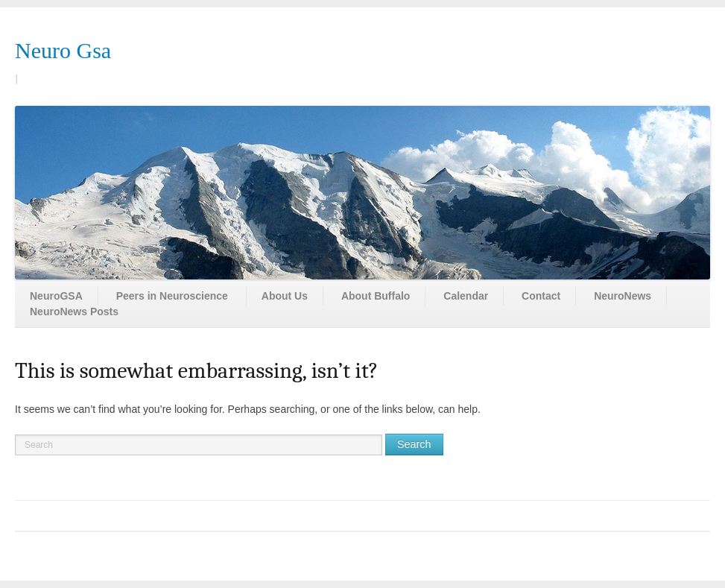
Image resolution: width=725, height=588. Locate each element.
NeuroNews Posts (74, 312)
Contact (541, 296)
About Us (285, 296)
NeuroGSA (56, 296)
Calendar (466, 296)
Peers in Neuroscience (172, 296)
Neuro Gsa (63, 50)
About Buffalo (376, 296)
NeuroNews (623, 296)
